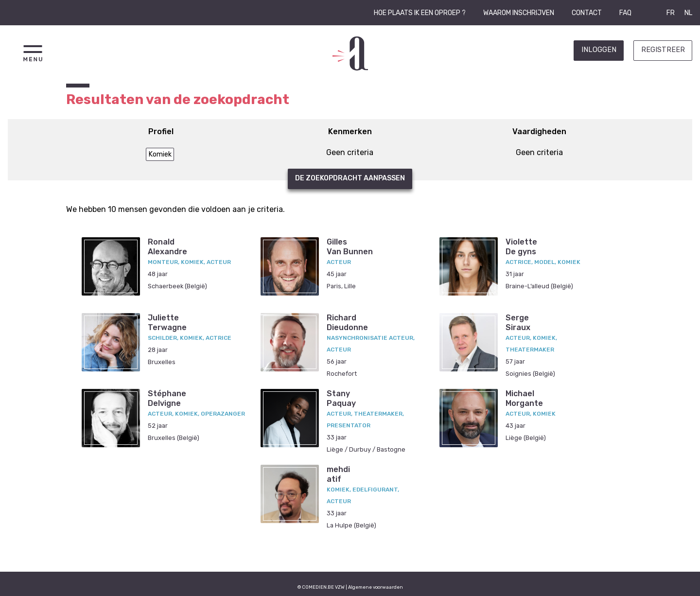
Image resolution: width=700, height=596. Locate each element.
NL (688, 13)
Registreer (663, 50)
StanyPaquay (341, 398)
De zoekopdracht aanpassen (350, 178)
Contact (587, 13)
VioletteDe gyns (521, 246)
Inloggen (599, 50)
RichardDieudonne (347, 322)
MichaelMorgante (524, 398)
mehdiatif (338, 474)
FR (671, 13)
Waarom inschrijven (519, 13)
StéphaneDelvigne (167, 398)
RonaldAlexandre (167, 246)
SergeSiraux (518, 322)
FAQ (625, 13)
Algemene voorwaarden (376, 587)
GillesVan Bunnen (350, 246)
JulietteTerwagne (167, 322)
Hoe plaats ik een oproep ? (420, 13)
